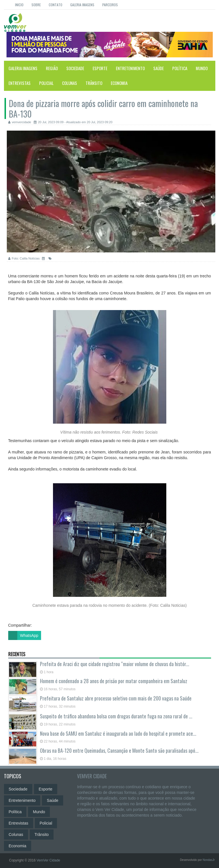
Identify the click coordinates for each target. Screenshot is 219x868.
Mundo (202, 68)
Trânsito (94, 83)
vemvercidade (20, 122)
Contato (56, 5)
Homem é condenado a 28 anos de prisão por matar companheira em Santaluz (114, 681)
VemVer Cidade (92, 776)
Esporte (100, 68)
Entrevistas (20, 83)
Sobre (36, 5)
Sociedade (75, 68)
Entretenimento (130, 68)
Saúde (159, 68)
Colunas (70, 83)
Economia (119, 83)
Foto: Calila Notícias (24, 258)
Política (180, 68)
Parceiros (110, 5)
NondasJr (209, 860)
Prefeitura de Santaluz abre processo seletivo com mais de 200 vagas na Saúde (116, 698)
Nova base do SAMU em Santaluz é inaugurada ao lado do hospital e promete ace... (118, 733)
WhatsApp (23, 635)
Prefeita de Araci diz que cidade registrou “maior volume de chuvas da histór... (114, 664)
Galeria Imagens (82, 5)
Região (52, 68)
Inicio (19, 5)
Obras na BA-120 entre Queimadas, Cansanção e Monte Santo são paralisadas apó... (119, 750)
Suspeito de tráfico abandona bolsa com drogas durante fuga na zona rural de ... (116, 716)
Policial (46, 83)
